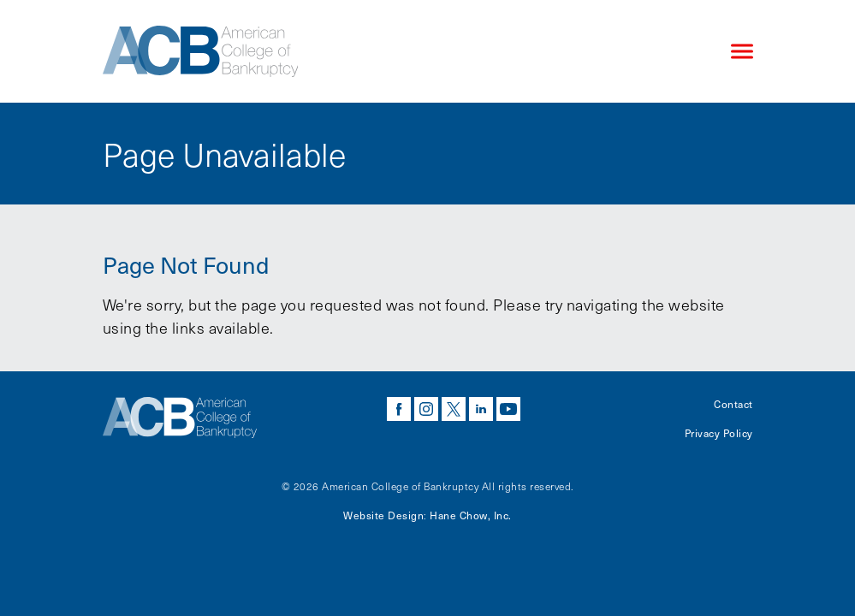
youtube (508, 409)
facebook (399, 409)
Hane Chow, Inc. (471, 515)
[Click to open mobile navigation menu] (742, 52)
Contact (733, 404)
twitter (454, 409)
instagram (426, 409)
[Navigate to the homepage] (402, 51)
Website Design (383, 515)
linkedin (481, 409)
